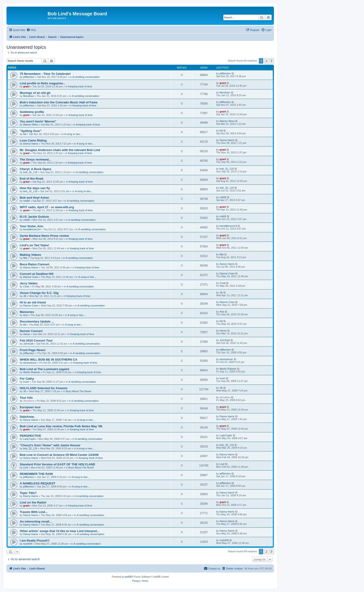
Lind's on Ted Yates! (34, 245)
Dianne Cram (31, 277)
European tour (30, 407)
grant (26, 86)
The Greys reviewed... (36, 160)
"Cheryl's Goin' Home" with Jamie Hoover (50, 445)
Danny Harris (31, 144)
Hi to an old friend (33, 302)
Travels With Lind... (34, 512)
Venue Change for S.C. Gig (39, 293)
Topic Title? (28, 493)
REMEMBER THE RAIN (36, 474)
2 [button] (266, 61)
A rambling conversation (86, 77)
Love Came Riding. (34, 140)
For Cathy (27, 379)
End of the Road (31, 179)
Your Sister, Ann (31, 226)
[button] (272, 61)
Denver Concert (31, 331)
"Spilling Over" (31, 131)
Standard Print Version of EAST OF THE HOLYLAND (57, 464)
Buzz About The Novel (79, 391)
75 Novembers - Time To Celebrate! (45, 74)
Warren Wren (31, 125)
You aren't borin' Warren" (38, 121)
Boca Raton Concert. (35, 264)
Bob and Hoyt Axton (34, 198)
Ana (26, 315)
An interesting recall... (36, 521)
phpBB (128, 577)
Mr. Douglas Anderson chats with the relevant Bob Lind (60, 150)
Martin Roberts (32, 372)
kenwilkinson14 (32, 229)
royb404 (28, 544)
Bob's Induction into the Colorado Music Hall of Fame (59, 102)
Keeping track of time (80, 86)
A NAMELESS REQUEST (37, 483)
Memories (27, 312)
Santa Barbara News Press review (44, 236)
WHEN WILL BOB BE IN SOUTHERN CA (49, 360)
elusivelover (30, 363)
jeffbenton (29, 77)
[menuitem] (31, 30)
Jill (25, 296)
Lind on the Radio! (33, 502)
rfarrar (27, 334)
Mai (25, 258)
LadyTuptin (29, 439)
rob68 (26, 201)
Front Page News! (33, 350)
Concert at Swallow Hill (37, 274)
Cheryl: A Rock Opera (35, 169)
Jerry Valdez (29, 283)
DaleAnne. (27, 417)
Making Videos (30, 255)
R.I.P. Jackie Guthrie (34, 217)
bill (25, 134)
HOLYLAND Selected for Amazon (44, 388)
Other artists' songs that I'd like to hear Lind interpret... (60, 531)
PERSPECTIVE (30, 436)
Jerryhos (29, 401)
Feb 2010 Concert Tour (36, 340)
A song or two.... (73, 134)
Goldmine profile (32, 112)
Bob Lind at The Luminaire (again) (44, 369)
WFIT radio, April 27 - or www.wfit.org (47, 207)
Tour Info (26, 398)
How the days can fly (35, 188)
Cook (26, 286)
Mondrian (29, 96)
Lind (26, 467)
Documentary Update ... (37, 321)
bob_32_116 (30, 172)
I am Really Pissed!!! (35, 541)
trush (26, 382)
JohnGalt (28, 344)
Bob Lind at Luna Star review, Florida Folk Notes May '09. (61, 426)
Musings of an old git (35, 93)
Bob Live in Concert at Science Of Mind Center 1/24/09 (59, 455)
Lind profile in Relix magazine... (43, 83)
